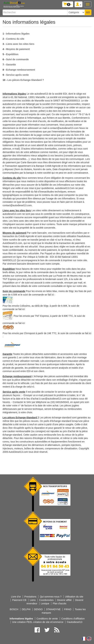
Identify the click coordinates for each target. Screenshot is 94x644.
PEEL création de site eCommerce (45, 622)
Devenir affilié (64, 600)
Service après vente (17, 75)
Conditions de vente (47, 619)
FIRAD (68, 609)
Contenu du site (15, 39)
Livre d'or (16, 597)
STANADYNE (53, 609)
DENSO (38, 609)
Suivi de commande (17, 59)
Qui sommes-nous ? (51, 597)
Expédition (12, 54)
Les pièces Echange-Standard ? (26, 80)
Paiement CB (19, 600)
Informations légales (18, 34)
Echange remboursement (20, 70)
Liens (33, 600)
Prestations (30, 597)
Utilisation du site (74, 597)
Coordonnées (46, 600)
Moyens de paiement (18, 49)
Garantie (11, 65)
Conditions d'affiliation (73, 619)
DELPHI (26, 609)
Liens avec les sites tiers (20, 44)
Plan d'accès (59, 603)
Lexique (45, 603)
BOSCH (14, 609)
